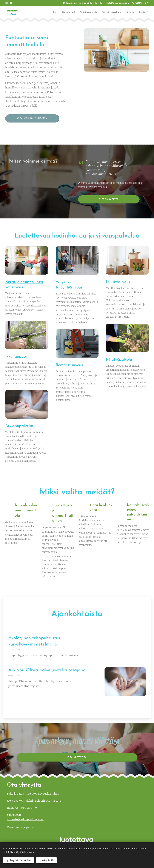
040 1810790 (29, 808)
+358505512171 (142, 3)
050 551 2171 (53, 801)
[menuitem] (46, 12)
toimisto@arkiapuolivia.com (116, 3)
